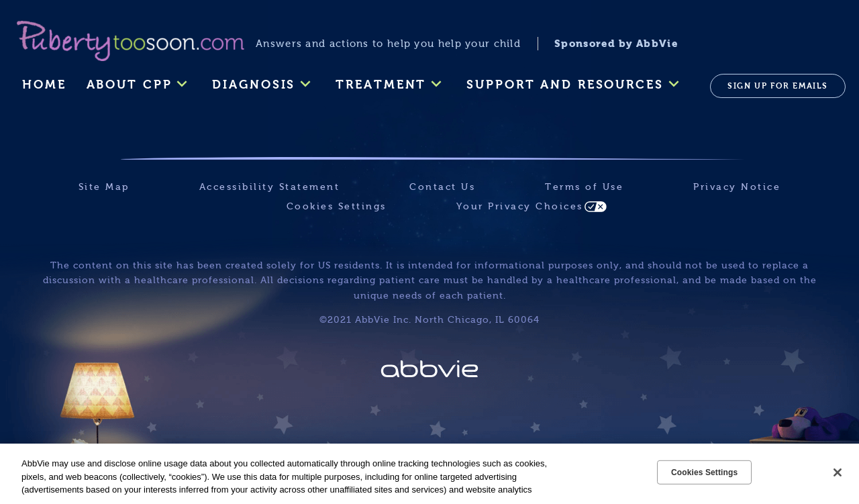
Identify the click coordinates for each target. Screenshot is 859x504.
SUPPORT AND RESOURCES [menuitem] (565, 85)
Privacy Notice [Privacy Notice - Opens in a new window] (737, 187)
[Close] (838, 472)
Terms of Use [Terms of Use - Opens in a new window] (584, 187)
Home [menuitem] (44, 85)
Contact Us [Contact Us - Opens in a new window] (442, 187)
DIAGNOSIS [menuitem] (254, 85)
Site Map (104, 187)
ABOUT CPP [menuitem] (130, 85)
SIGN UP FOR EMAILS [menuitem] (778, 86)
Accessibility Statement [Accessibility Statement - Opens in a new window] (270, 187)
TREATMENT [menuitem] (381, 85)
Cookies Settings (337, 206)
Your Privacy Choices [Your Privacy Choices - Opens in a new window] (520, 206)
